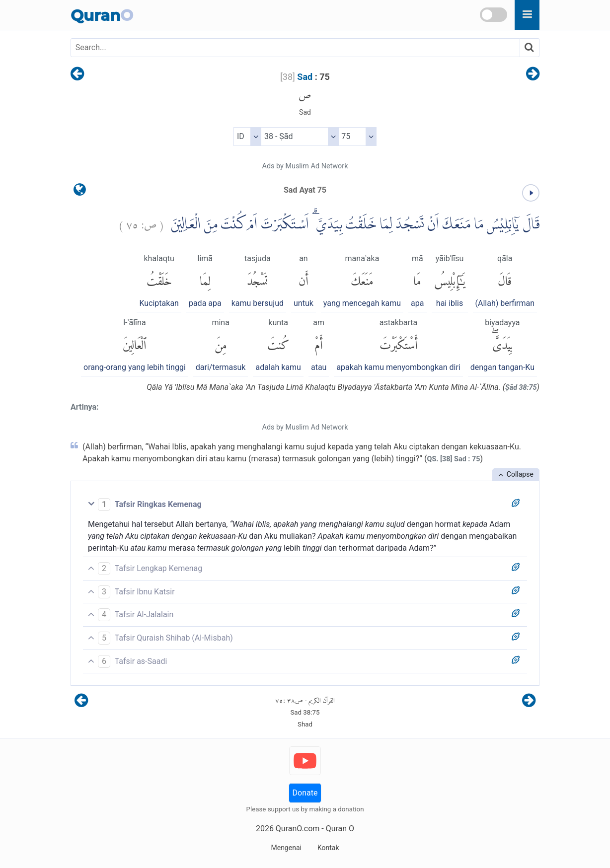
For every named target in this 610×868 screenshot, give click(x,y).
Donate (305, 793)
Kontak (328, 848)
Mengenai (286, 848)
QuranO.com (298, 829)
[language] (80, 192)
